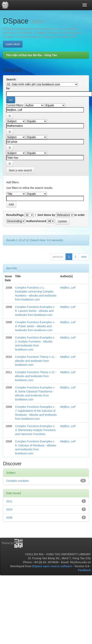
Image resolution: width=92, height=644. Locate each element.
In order (80, 215)
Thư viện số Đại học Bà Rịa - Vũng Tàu (31, 55)
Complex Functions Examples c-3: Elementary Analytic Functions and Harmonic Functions (35, 430)
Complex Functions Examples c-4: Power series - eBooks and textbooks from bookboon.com (35, 326)
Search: (11, 79)
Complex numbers (18, 481)
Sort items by (46, 215)
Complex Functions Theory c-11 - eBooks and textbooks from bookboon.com (36, 361)
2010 (9, 509)
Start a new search (20, 170)
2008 (9, 518)
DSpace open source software (52, 566)
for (8, 88)
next (84, 257)
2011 (9, 501)
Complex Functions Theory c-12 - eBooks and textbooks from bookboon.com (36, 376)
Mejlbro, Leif (68, 288)
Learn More (13, 44)
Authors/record (36, 221)
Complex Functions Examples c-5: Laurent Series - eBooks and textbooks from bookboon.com (35, 311)
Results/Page (15, 215)
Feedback (84, 570)
